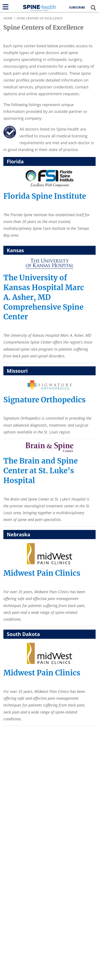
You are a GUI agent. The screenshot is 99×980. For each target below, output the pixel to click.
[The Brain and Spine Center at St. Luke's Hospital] (41, 471)
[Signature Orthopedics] (45, 400)
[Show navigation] (6, 7)
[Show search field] (93, 8)
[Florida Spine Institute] (45, 196)
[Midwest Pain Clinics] (42, 573)
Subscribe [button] (77, 8)
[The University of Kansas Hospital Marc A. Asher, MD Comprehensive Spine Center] (44, 297)
